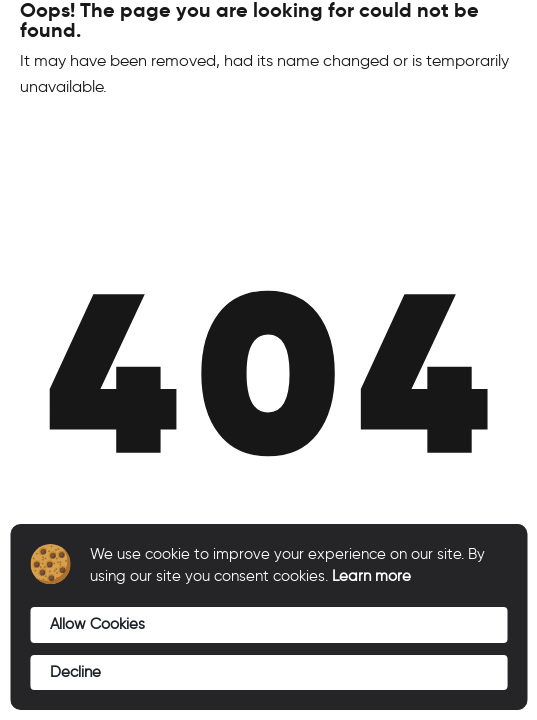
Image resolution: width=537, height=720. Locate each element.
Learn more (371, 576)
